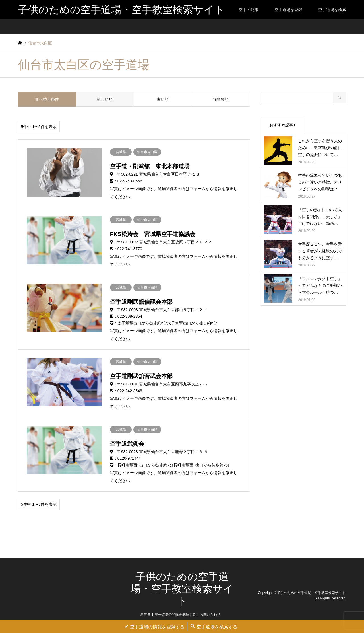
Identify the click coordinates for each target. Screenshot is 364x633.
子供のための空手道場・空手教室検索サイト (182, 589)
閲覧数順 (221, 99)
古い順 (163, 99)
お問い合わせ (210, 614)
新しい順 (105, 99)
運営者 (145, 614)
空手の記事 (249, 10)
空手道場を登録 (288, 10)
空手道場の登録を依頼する (175, 614)
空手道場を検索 (332, 10)
